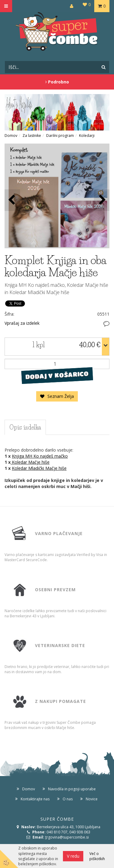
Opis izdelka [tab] (25, 427)
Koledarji (87, 136)
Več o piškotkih (97, 856)
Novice (92, 799)
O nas (68, 799)
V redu (73, 856)
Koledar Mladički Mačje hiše (39, 468)
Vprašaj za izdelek (22, 323)
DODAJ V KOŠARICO (57, 375)
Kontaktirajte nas (35, 799)
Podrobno (57, 82)
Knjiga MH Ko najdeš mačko (40, 456)
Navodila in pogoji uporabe (72, 789)
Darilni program (60, 136)
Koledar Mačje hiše (30, 462)
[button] (102, 200)
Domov (11, 136)
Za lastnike (32, 136)
